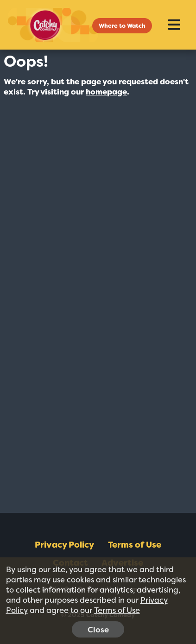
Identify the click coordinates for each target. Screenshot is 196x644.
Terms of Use (135, 545)
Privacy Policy (64, 545)
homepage (106, 92)
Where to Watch (122, 26)
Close (98, 630)
